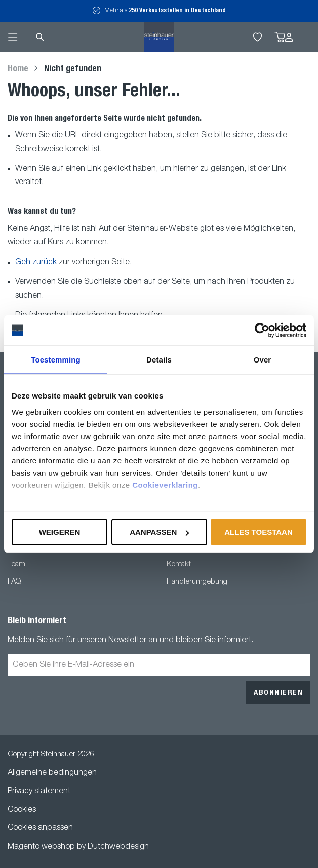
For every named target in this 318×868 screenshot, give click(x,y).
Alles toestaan (258, 532)
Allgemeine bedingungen (52, 773)
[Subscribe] (278, 693)
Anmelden (289, 37)
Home (19, 69)
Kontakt (179, 565)
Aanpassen (159, 532)
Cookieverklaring (165, 484)
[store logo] (159, 37)
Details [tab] (159, 360)
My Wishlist (257, 37)
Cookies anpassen (40, 828)
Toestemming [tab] (56, 360)
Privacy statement (39, 792)
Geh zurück (36, 263)
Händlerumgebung (197, 582)
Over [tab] (263, 360)
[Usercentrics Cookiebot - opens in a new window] (262, 331)
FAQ (14, 582)
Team (16, 565)
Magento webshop (41, 847)
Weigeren (60, 532)
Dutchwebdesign (118, 847)
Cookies (22, 810)
